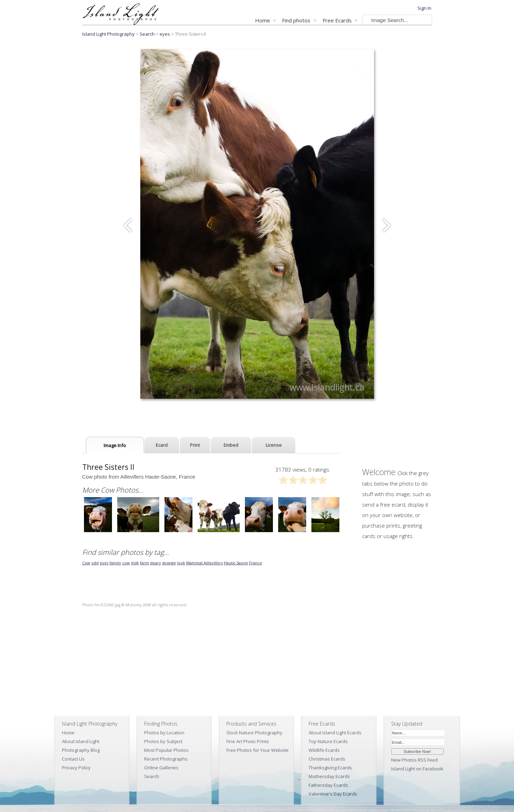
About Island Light (81, 741)
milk (135, 563)
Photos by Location (164, 733)
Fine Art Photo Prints (248, 741)
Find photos (296, 20)
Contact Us (73, 759)
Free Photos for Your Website (258, 750)
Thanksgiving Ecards (330, 768)
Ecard (162, 445)
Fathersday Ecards (328, 785)
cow (126, 563)
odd (95, 563)
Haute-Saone (236, 563)
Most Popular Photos (166, 750)
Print (195, 445)
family (115, 563)
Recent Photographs (166, 759)
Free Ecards (337, 20)
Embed (231, 445)
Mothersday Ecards (329, 776)
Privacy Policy (76, 768)
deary (156, 563)
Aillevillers (213, 563)
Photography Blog (81, 750)
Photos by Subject (163, 741)
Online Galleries (161, 768)
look (181, 563)
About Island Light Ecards (335, 733)
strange (169, 563)
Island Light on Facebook (417, 769)
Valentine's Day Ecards (333, 794)
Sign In (424, 8)
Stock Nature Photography (254, 733)
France (256, 563)
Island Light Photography (108, 34)
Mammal (195, 563)
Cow (86, 563)
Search (152, 776)
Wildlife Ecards (324, 750)
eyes (165, 34)
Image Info (115, 445)
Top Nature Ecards (328, 741)
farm (145, 563)
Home (263, 20)
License (274, 445)
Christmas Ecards (327, 759)
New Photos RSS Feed (414, 760)
